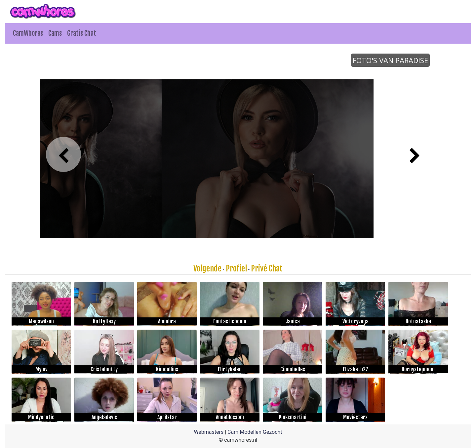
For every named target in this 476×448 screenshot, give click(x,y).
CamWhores (28, 33)
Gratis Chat (82, 33)
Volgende (207, 268)
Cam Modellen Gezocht (255, 432)
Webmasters (209, 432)
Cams (55, 33)
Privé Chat (267, 268)
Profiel (236, 268)
